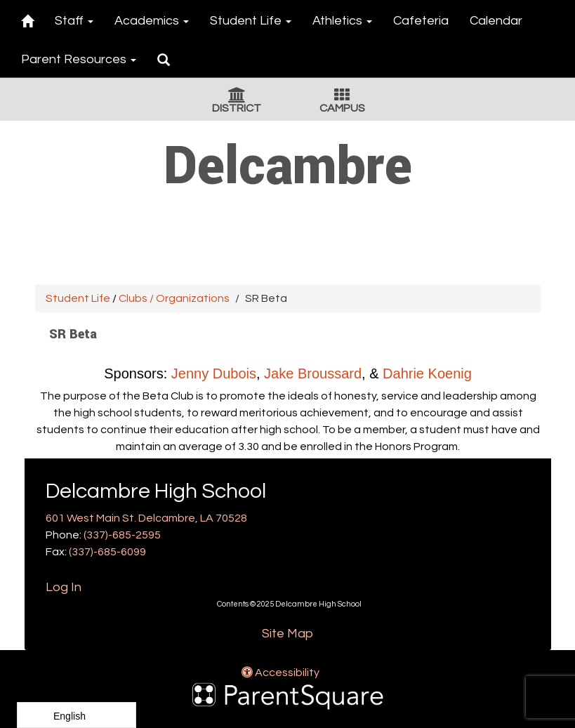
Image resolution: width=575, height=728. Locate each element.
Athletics (342, 21)
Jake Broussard (313, 373)
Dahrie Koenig (427, 373)
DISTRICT (237, 108)
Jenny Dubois (213, 373)
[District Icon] (237, 97)
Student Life (251, 21)
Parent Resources (79, 59)
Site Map (287, 634)
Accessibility (280, 673)
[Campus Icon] (342, 97)
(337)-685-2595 (122, 535)
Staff (74, 21)
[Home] (27, 19)
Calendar (496, 21)
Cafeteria (421, 21)
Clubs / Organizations (174, 298)
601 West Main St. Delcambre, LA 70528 (146, 518)
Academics (152, 21)
